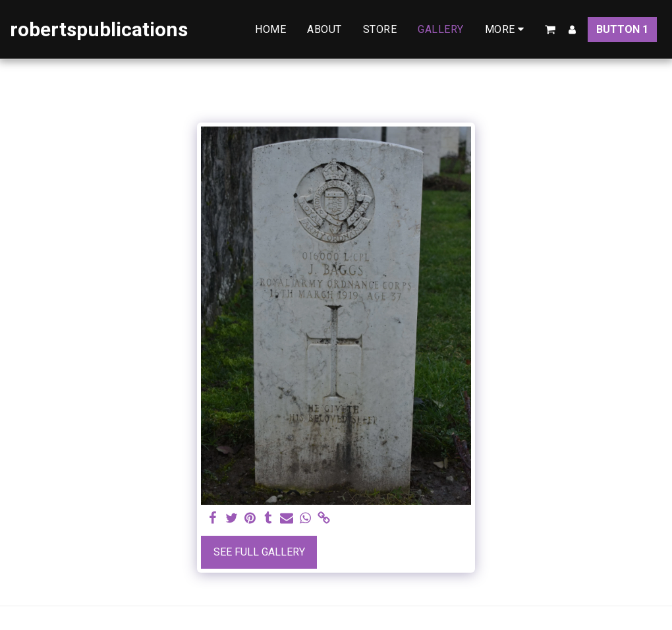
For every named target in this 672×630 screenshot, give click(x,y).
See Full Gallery (259, 552)
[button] (550, 30)
